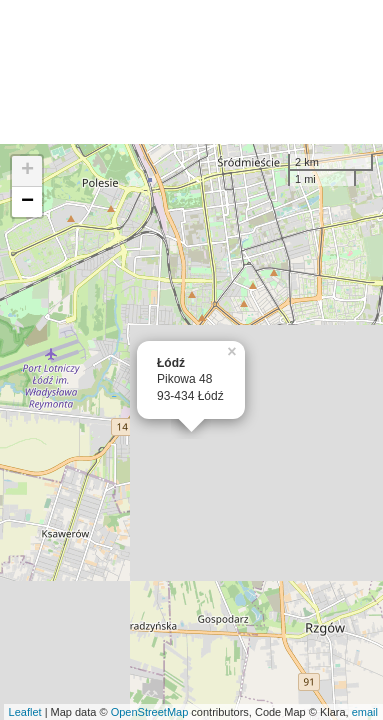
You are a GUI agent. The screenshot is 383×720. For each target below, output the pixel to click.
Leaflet (25, 712)
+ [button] (27, 171)
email (365, 712)
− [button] (27, 202)
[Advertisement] (191, 72)
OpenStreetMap (150, 712)
